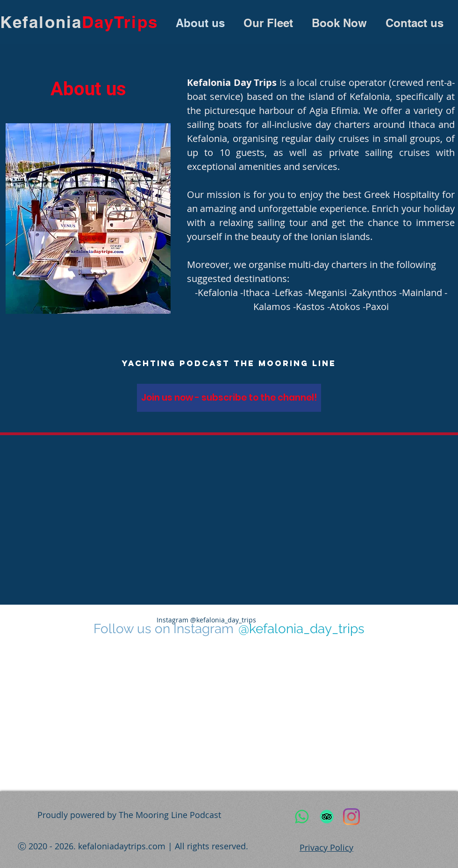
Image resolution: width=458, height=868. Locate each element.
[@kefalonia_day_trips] (301, 629)
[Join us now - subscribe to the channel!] (229, 398)
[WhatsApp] (302, 817)
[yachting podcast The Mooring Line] (229, 363)
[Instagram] (351, 817)
